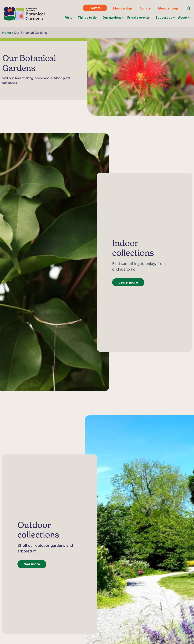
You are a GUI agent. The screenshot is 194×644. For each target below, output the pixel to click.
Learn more (128, 286)
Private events (140, 17)
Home (7, 33)
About (184, 17)
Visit (70, 17)
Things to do (89, 17)
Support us (165, 17)
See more (32, 568)
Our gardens (113, 17)
